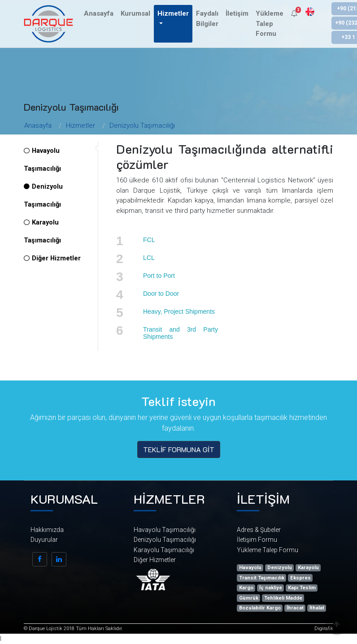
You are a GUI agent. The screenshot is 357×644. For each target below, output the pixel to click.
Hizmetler (81, 125)
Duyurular (44, 540)
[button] (294, 14)
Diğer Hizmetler (52, 258)
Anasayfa (99, 13)
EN (310, 12)
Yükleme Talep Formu (270, 24)
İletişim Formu (257, 540)
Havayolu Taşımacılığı (165, 530)
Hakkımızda (47, 530)
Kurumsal (135, 13)
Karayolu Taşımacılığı (164, 550)
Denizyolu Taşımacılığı (142, 125)
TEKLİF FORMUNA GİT (179, 449)
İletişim (237, 13)
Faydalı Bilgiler (207, 19)
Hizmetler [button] (173, 13)
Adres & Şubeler (259, 530)
